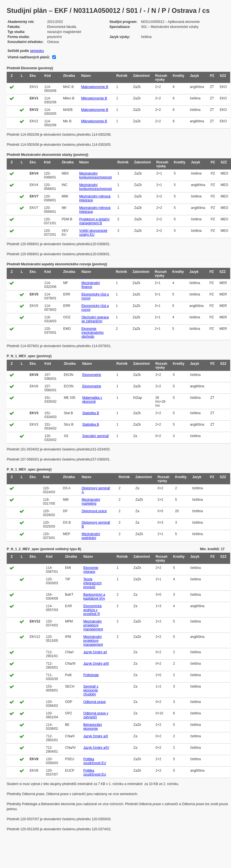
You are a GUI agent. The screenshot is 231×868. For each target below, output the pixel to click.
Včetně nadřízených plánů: (29, 57)
